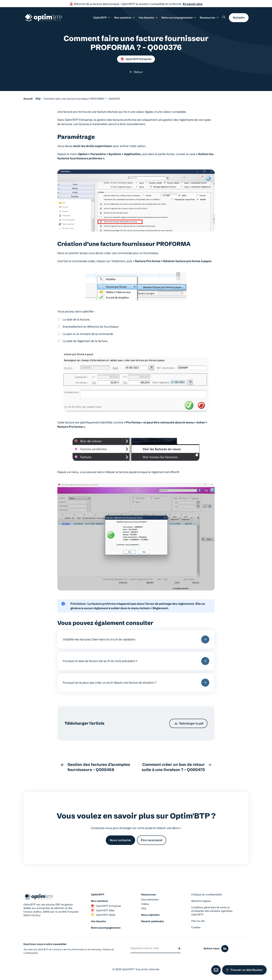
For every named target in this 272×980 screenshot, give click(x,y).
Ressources (209, 18)
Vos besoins (98, 921)
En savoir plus (193, 4)
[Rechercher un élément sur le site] (224, 17)
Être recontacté (152, 840)
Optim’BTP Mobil (103, 915)
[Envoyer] (179, 948)
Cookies (196, 927)
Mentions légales (201, 901)
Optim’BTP (98, 895)
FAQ (144, 908)
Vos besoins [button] (148, 18)
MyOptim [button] (239, 18)
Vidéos (145, 904)
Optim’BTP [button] (102, 18)
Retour (136, 72)
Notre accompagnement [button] (179, 18)
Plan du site (198, 921)
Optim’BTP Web (103, 910)
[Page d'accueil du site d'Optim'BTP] (44, 18)
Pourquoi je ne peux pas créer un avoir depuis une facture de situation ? (136, 683)
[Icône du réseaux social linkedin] (225, 949)
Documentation (150, 900)
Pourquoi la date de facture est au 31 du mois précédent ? (136, 661)
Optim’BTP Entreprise (136, 59)
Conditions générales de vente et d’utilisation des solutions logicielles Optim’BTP (212, 911)
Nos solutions (100, 901)
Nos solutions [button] (125, 18)
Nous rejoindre (150, 915)
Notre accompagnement (106, 928)
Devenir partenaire (153, 921)
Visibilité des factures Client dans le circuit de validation (136, 639)
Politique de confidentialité (207, 895)
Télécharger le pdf (189, 723)
